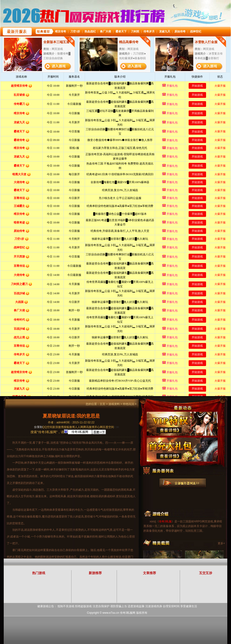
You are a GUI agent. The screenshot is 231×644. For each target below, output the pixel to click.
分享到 (38, 427)
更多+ (221, 543)
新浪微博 (58, 427)
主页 (102, 404)
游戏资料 (114, 404)
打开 (23, 622)
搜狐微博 (69, 427)
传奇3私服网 (128, 613)
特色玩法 (129, 404)
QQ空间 (47, 427)
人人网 (79, 427)
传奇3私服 (165, 521)
